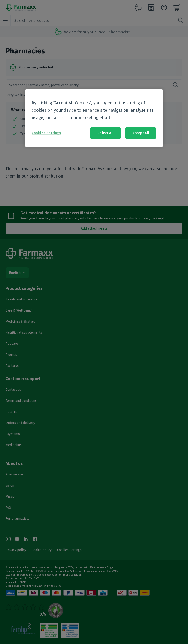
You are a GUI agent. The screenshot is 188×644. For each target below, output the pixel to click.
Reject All (106, 133)
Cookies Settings (46, 133)
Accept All (141, 133)
